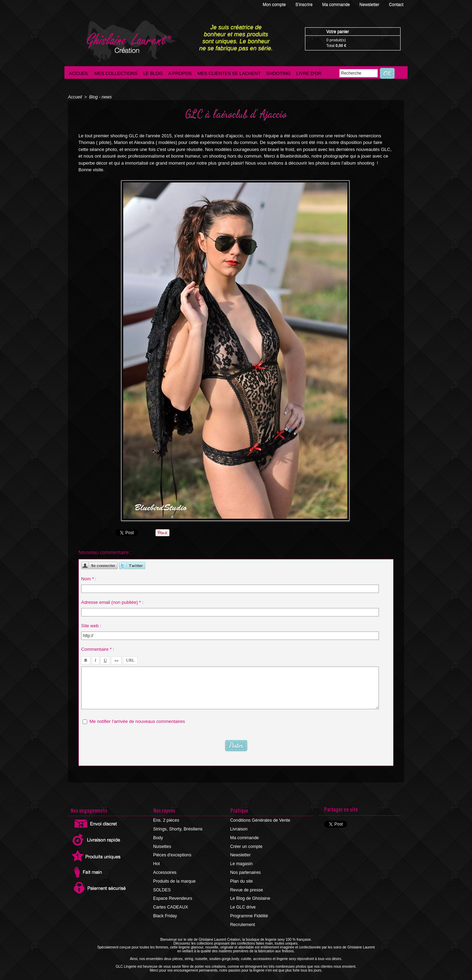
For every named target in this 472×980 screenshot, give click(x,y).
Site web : (91, 625)
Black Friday (165, 913)
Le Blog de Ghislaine (250, 896)
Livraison (239, 829)
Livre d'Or (309, 73)
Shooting (278, 73)
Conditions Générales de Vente (259, 820)
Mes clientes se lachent (229, 73)
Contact (396, 5)
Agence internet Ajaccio (255, 978)
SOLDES (162, 888)
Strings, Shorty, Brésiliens (177, 829)
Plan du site (241, 879)
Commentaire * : (98, 648)
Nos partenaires (245, 871)
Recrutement (242, 921)
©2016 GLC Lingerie (215, 978)
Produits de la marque (174, 879)
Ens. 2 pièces (166, 820)
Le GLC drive (243, 904)
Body (158, 837)
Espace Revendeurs (172, 896)
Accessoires (165, 871)
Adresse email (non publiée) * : (112, 602)
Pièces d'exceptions (172, 854)
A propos (180, 73)
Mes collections (116, 73)
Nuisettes (162, 846)
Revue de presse (246, 888)
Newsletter (370, 5)
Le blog (153, 73)
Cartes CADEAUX (170, 904)
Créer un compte (246, 846)
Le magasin (241, 862)
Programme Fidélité (249, 913)
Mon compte (275, 5)
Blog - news (100, 97)
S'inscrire (305, 5)
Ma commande (337, 5)
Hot (157, 862)
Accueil (79, 73)
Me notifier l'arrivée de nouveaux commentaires (137, 721)
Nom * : (89, 578)
